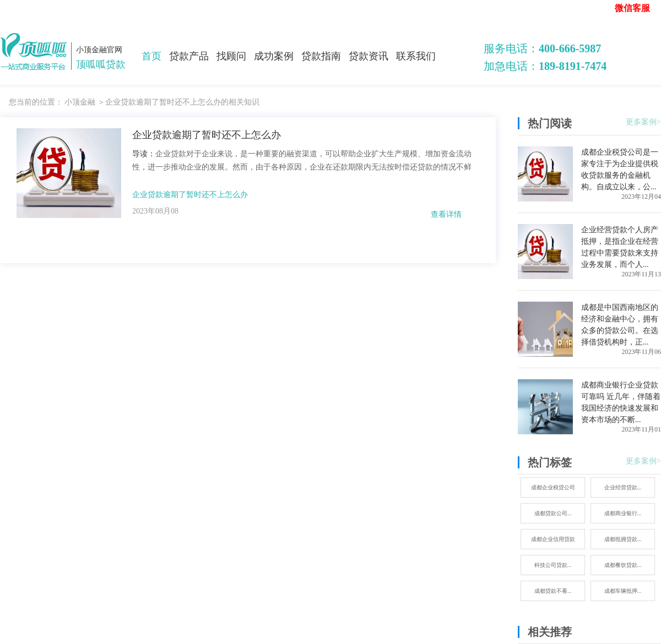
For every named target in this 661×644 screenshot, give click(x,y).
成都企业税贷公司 (553, 487)
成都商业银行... (623, 513)
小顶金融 (80, 102)
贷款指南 (321, 56)
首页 (151, 56)
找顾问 (231, 56)
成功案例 (274, 56)
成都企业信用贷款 (553, 539)
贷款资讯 (369, 56)
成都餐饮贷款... (623, 565)
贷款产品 (189, 56)
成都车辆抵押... (623, 591)
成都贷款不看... (553, 591)
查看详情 (446, 214)
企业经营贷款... (623, 487)
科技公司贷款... (553, 565)
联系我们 (416, 56)
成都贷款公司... (553, 513)
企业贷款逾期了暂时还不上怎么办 (190, 195)
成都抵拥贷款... (623, 539)
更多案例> (643, 122)
